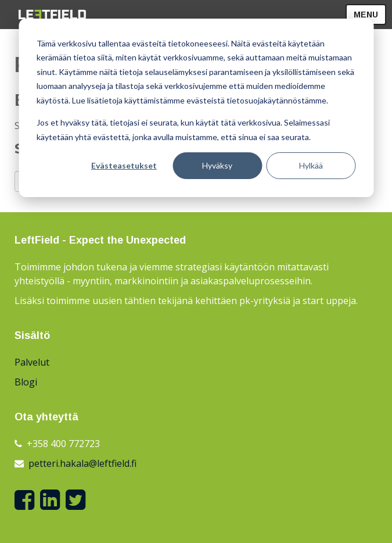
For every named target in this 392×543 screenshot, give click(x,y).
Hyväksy (217, 165)
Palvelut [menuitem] (32, 362)
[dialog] (196, 108)
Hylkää (311, 165)
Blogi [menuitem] (26, 382)
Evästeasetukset (124, 165)
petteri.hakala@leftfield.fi (82, 463)
